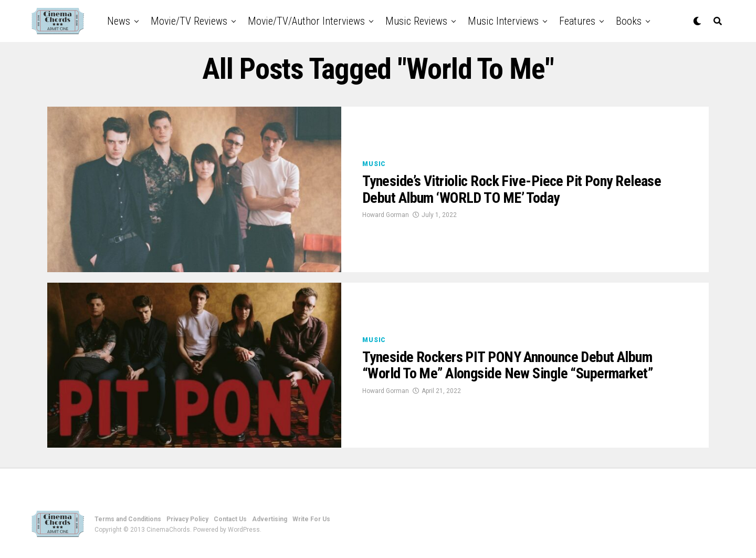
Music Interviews (503, 21)
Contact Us (230, 519)
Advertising (270, 519)
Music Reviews (416, 21)
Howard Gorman (386, 215)
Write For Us (311, 519)
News (119, 21)
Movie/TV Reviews (189, 21)
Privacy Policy (187, 519)
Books (629, 21)
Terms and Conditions (128, 519)
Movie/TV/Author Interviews (306, 21)
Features (577, 21)
